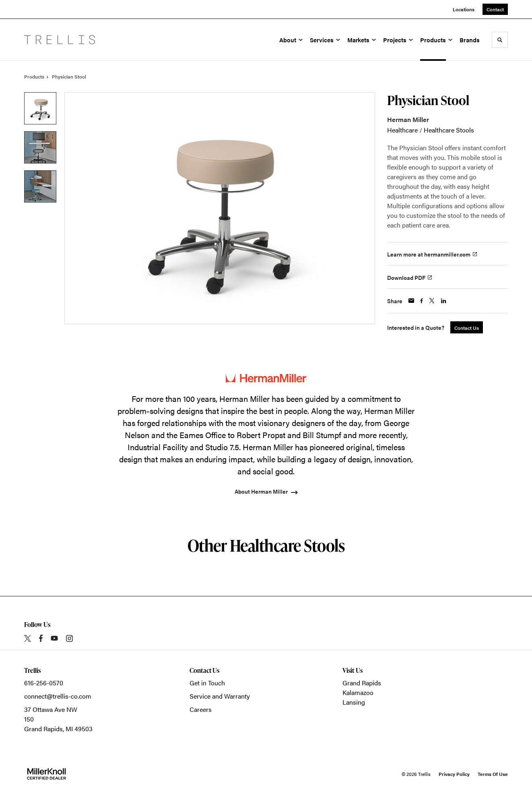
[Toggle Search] (500, 40)
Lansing (354, 702)
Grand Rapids (362, 683)
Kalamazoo (358, 692)
